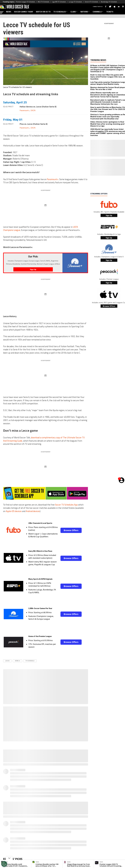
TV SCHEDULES (61, 12)
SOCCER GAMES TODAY (24, 12)
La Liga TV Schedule (75, 2)
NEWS (9, 12)
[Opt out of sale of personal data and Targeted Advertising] (4, 864)
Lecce (7, 661)
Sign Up (109, 215)
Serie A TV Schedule (91, 2)
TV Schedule (30, 661)
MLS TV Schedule (43, 2)
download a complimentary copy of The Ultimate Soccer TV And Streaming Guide (44, 439)
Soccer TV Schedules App (66, 505)
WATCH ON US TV (43, 12)
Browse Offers (71, 530)
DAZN (33, 110)
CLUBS (74, 12)
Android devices (33, 511)
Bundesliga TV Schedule (109, 2)
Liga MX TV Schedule (59, 2)
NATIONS (85, 12)
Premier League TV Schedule (25, 2)
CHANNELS (98, 12)
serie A (17, 661)
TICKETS (110, 12)
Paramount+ (25, 110)
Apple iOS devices (14, 511)
